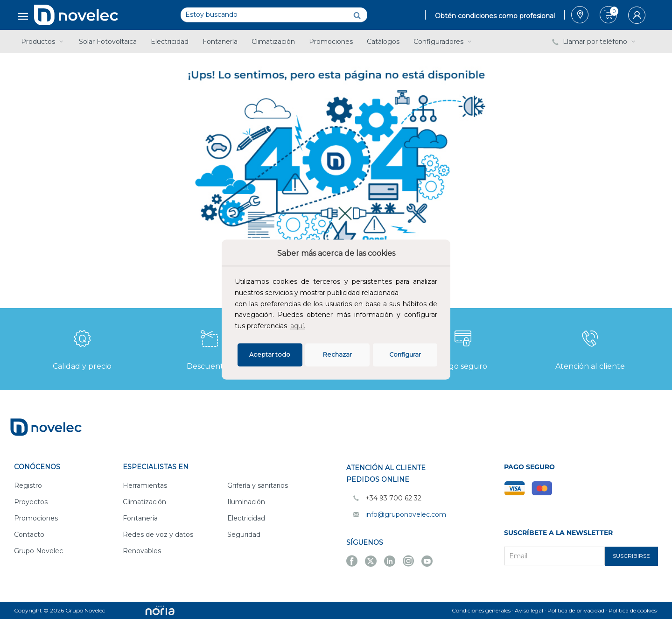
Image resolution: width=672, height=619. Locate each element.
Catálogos (383, 42)
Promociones (331, 42)
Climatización (273, 42)
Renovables (142, 551)
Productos (43, 42)
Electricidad (170, 42)
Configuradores (443, 42)
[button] (310, 327)
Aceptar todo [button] (270, 355)
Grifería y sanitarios (258, 485)
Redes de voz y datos (158, 535)
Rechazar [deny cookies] (337, 355)
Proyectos (31, 502)
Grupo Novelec (38, 551)
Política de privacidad (576, 610)
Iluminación (246, 502)
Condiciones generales (481, 610)
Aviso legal (529, 610)
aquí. (298, 326)
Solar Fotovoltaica (108, 42)
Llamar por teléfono (595, 42)
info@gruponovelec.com (406, 514)
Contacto (29, 535)
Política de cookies (633, 610)
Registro (28, 485)
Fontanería (220, 42)
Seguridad (244, 535)
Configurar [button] (405, 355)
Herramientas (145, 485)
